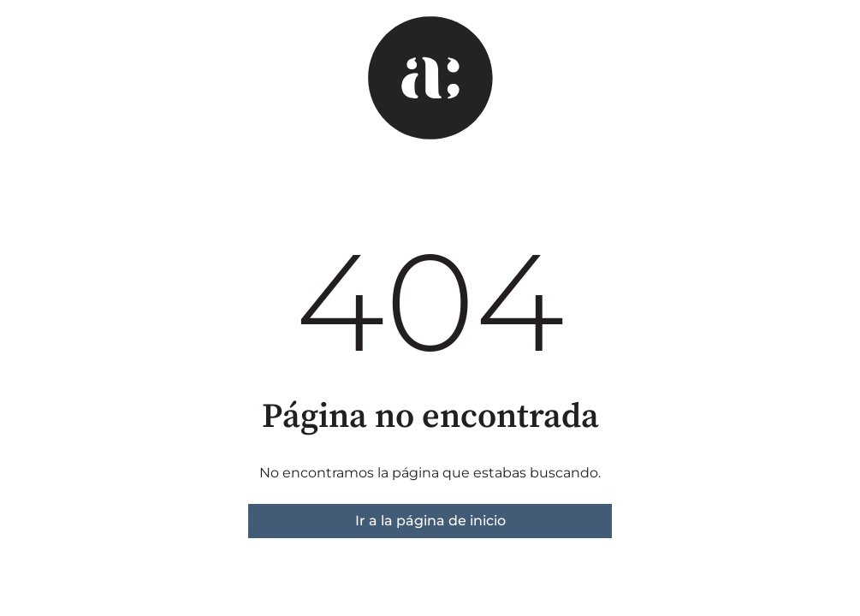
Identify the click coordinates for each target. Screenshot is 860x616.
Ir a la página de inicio (430, 521)
